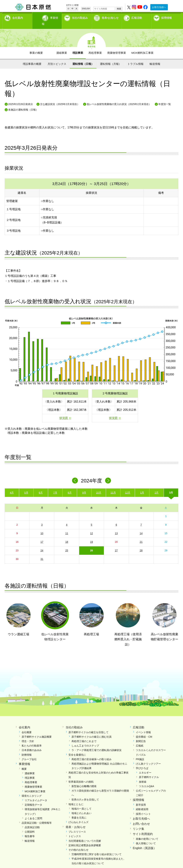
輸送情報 (155, 58)
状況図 (64, 412)
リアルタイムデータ (36, 794)
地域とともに (76, 798)
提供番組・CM (144, 730)
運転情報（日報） (83, 58)
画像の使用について (147, 833)
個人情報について (146, 837)
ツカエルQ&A (147, 780)
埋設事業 (78, 47)
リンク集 (139, 823)
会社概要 (27, 726)
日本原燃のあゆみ (32, 744)
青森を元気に (79, 812)
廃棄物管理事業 (117, 47)
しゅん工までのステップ (85, 740)
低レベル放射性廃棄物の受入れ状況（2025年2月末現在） (119, 98)
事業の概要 (36, 47)
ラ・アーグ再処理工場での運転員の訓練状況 (97, 744)
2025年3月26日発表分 (21, 98)
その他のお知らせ (78, 844)
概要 (24, 763)
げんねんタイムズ (78, 816)
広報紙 (140, 740)
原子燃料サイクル (149, 771)
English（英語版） (145, 842)
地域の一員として (81, 802)
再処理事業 (95, 47)
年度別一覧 (165, 98)
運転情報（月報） (111, 58)
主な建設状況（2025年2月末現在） (60, 98)
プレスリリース (77, 826)
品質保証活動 (32, 821)
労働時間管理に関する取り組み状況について (97, 848)
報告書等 (30, 830)
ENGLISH (86, 9)
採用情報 (167, 17)
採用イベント (143, 808)
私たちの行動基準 (32, 740)
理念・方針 (28, 735)
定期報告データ (33, 799)
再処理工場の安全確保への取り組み (91, 753)
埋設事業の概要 (32, 58)
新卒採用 (141, 799)
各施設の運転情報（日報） (23, 103)
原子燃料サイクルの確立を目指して (88, 726)
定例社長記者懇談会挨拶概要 (85, 839)
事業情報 (47, 17)
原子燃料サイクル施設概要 (37, 730)
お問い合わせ (141, 818)
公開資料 (30, 826)
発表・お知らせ (76, 821)
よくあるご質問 (33, 812)
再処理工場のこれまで (84, 735)
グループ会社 (29, 753)
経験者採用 (142, 803)
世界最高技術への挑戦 (81, 775)
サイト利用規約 (143, 828)
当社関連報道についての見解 (85, 835)
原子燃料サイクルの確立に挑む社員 (91, 730)
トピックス (75, 830)
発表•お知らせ (110, 17)
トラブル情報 (135, 58)
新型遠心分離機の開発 (84, 780)
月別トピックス (57, 58)
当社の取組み (80, 17)
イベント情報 (143, 726)
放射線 (143, 775)
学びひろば (142, 762)
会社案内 (18, 17)
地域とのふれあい (81, 807)
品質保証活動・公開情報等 (37, 817)
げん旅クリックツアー (148, 757)
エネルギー (145, 767)
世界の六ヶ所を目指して (85, 794)
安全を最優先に (77, 749)
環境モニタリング (32, 790)
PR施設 (140, 753)
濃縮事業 (62, 47)
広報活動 (137, 17)
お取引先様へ (159, 7)
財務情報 (27, 749)
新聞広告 (141, 735)
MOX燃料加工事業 (142, 47)
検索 (119, 9)
